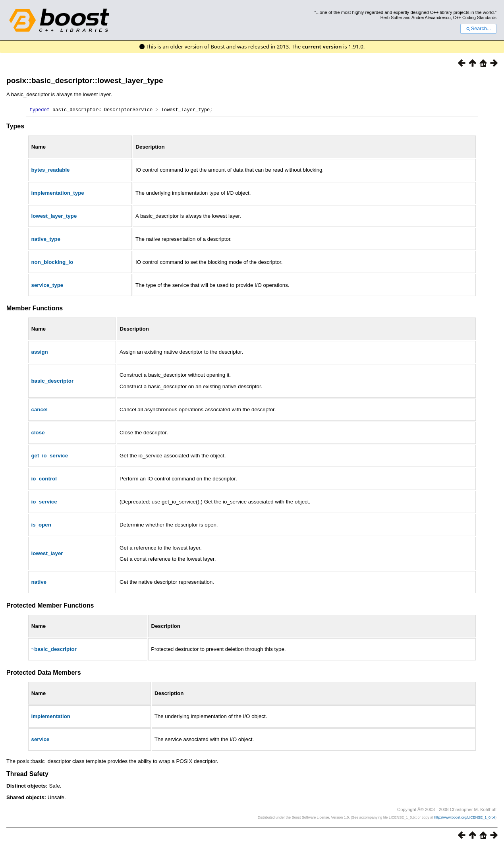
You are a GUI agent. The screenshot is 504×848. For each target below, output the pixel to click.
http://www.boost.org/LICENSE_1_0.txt (465, 819)
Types (15, 127)
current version (322, 46)
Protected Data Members (44, 674)
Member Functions (35, 309)
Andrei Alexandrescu (431, 17)
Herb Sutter (391, 17)
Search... (478, 29)
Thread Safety (27, 775)
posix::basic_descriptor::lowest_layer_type (85, 80)
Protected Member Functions (50, 607)
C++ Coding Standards (475, 17)
